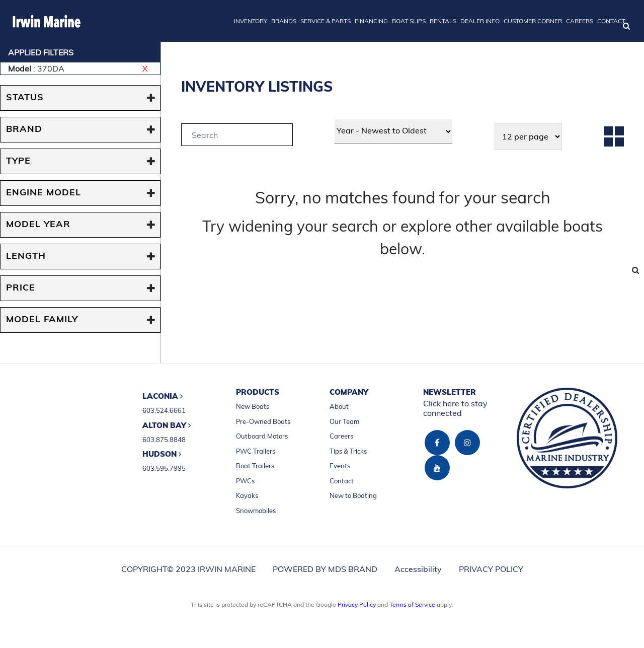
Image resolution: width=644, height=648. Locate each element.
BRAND (24, 130)
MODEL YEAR (38, 225)
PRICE (21, 288)
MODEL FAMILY (42, 320)
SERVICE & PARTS (326, 21)
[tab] (237, 136)
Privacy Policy (357, 604)
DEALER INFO (480, 21)
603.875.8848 (164, 440)
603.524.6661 (164, 410)
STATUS (25, 98)
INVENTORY (251, 21)
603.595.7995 (164, 468)
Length (26, 257)
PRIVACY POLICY (491, 569)
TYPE (18, 161)
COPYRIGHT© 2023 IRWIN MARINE (188, 569)
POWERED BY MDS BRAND (325, 569)
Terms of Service (412, 604)
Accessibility (418, 569)
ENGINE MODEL (44, 193)
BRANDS (284, 21)
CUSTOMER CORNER (533, 21)
